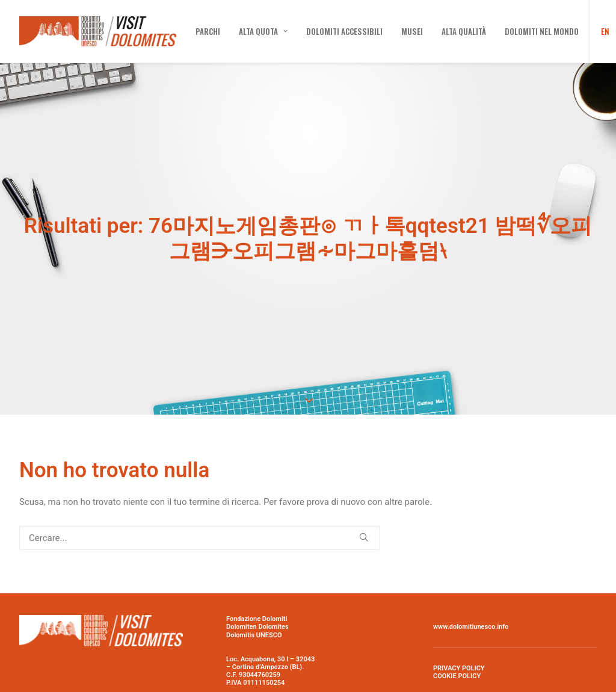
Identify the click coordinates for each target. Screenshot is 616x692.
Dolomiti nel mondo (542, 31)
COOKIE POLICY (457, 643)
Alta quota (263, 31)
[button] (364, 504)
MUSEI (412, 31)
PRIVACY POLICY (459, 635)
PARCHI (208, 31)
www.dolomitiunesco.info (471, 594)
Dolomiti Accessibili (344, 31)
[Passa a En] (601, 31)
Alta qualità (464, 31)
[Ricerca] (200, 505)
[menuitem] (208, 31)
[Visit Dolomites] (98, 31)
